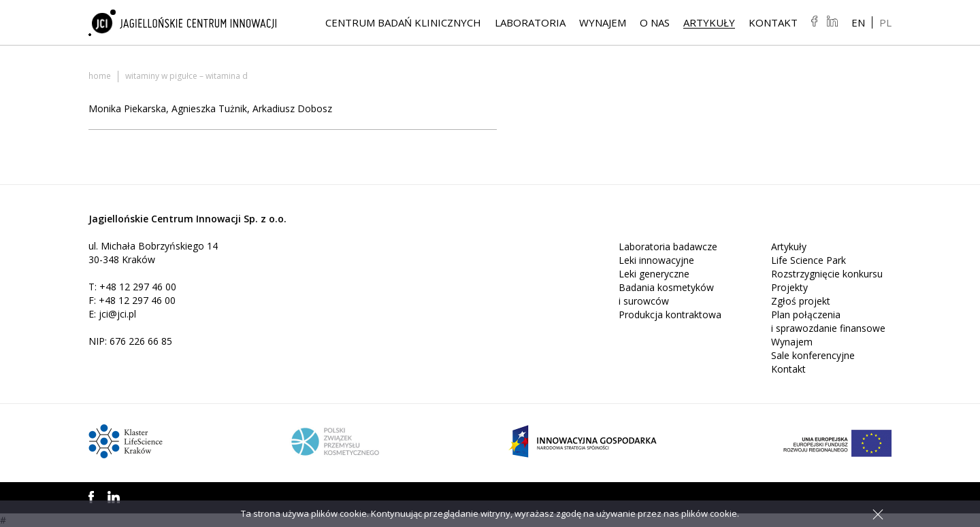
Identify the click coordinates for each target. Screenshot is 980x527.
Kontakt (773, 22)
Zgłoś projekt (801, 301)
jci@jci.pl (117, 314)
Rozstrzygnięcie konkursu (827, 274)
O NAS (655, 22)
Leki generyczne (654, 274)
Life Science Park (808, 260)
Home (100, 76)
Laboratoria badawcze (668, 247)
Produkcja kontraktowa (670, 314)
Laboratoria (530, 22)
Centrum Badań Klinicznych (403, 22)
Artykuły (709, 22)
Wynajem (603, 22)
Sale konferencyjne (813, 355)
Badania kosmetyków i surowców (666, 294)
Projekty (789, 287)
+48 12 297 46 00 (138, 287)
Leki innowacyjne (656, 260)
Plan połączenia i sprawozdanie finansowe (828, 321)
